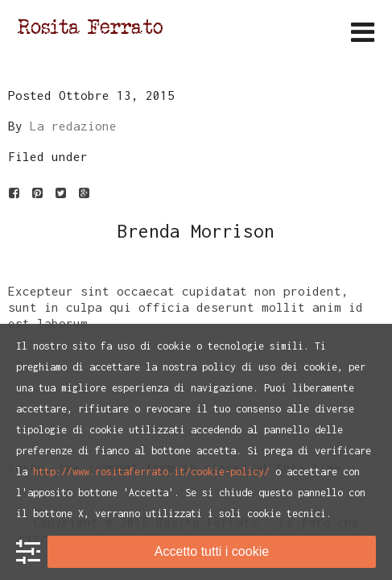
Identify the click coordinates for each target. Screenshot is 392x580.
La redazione (73, 126)
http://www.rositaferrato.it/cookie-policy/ (151, 472)
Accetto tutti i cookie (212, 551)
